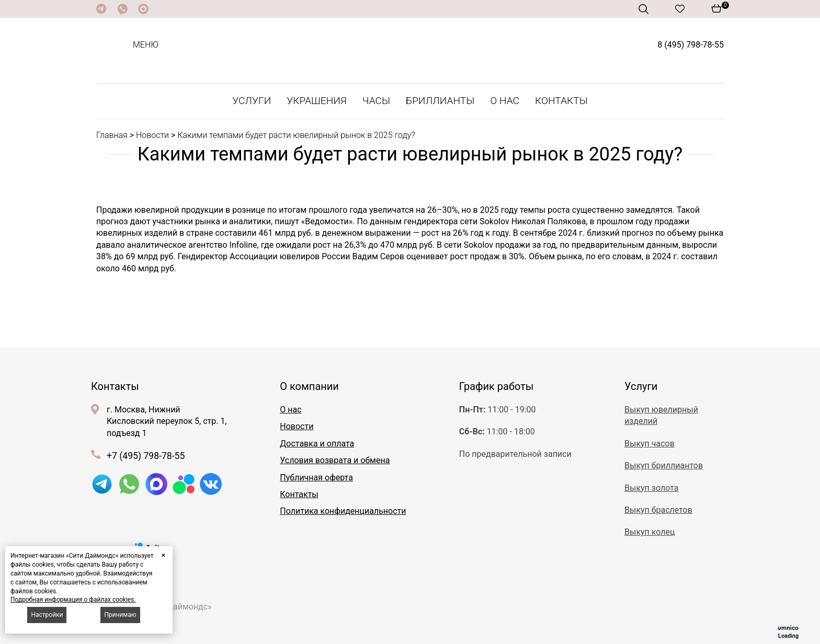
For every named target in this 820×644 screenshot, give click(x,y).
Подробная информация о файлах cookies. (73, 600)
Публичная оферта (316, 478)
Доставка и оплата (317, 444)
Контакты (561, 101)
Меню (146, 45)
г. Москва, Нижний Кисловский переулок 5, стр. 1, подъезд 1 (167, 421)
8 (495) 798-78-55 (691, 45)
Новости (152, 135)
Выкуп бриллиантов (664, 465)
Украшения (316, 101)
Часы (376, 101)
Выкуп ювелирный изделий (661, 415)
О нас (505, 101)
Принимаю (120, 615)
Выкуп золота (651, 488)
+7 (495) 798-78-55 (146, 456)
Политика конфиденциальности (343, 511)
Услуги (252, 101)
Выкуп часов (650, 444)
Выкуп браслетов (658, 510)
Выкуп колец (650, 532)
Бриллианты (440, 101)
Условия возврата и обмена (335, 460)
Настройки (47, 615)
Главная (112, 135)
